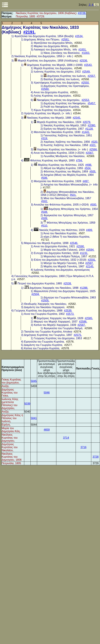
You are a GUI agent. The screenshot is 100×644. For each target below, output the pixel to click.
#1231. (84, 253)
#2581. (65, 40)
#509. (44, 218)
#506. (44, 178)
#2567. (90, 153)
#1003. (86, 53)
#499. (89, 230)
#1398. (84, 288)
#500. (93, 205)
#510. (44, 226)
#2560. (45, 89)
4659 (47, 430)
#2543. (88, 65)
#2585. (89, 318)
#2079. (87, 122)
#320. (95, 142)
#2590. (81, 246)
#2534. (79, 36)
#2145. (90, 266)
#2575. (78, 335)
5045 (34, 381)
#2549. (86, 72)
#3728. (82, 13)
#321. (93, 145)
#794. (79, 160)
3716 (83, 447)
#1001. (83, 50)
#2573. (70, 314)
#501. (73, 195)
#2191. (29, 32)
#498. (89, 165)
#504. (88, 168)
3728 (96, 457)
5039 (27, 404)
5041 (34, 418)
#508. (44, 212)
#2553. (86, 100)
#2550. (85, 83)
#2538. (68, 283)
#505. (93, 172)
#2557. (92, 76)
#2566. (94, 149)
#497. (86, 181)
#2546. (74, 243)
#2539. (68, 311)
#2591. (92, 260)
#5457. (92, 103)
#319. (44, 138)
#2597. (90, 263)
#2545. (77, 118)
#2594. (90, 250)
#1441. (86, 132)
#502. (44, 201)
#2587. (82, 325)
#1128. (89, 129)
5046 (47, 393)
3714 (66, 438)
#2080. (92, 125)
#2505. (45, 301)
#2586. (83, 322)
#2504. (36, 294)
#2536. (84, 61)
